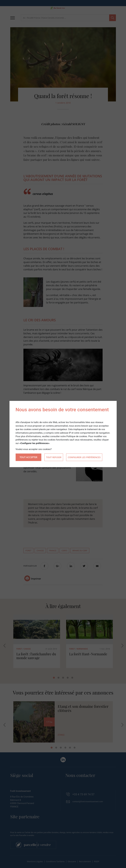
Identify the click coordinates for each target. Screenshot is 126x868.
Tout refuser (54, 457)
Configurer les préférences (84, 457)
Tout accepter (28, 457)
